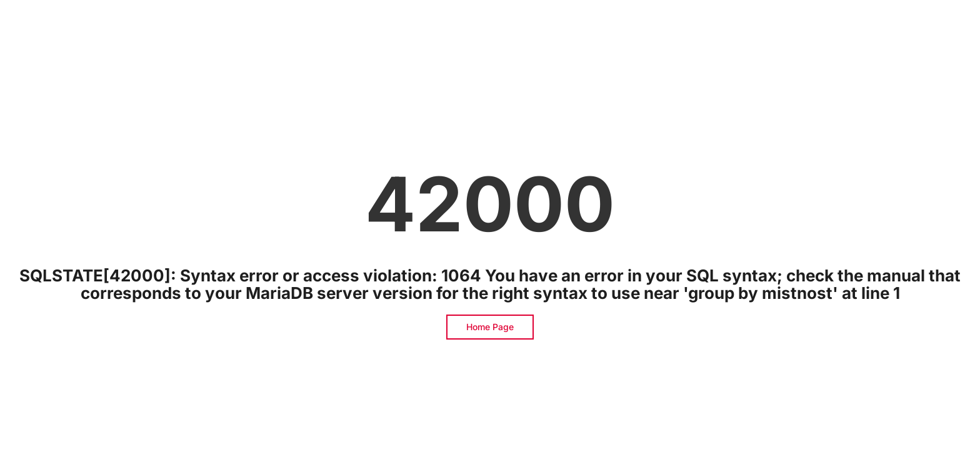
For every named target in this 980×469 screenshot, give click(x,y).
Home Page (490, 327)
